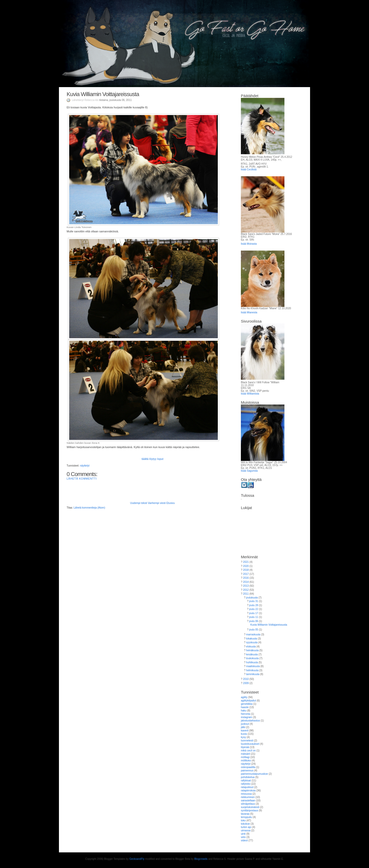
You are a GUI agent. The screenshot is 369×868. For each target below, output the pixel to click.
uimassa (246, 830)
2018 (246, 570)
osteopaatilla (248, 767)
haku (244, 711)
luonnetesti (247, 741)
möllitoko (246, 761)
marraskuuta (253, 634)
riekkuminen (248, 797)
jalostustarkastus (250, 721)
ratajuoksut (247, 787)
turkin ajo (246, 827)
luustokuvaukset (250, 744)
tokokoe (245, 824)
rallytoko (246, 784)
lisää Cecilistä (249, 169)
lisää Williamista (250, 394)
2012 (246, 590)
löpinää (245, 747)
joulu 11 (254, 617)
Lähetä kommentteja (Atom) (89, 508)
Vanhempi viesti (157, 503)
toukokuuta (252, 658)
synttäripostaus (249, 810)
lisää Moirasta (249, 244)
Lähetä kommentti (82, 479)
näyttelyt (85, 466)
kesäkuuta (252, 654)
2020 (246, 566)
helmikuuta (252, 670)
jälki (243, 727)
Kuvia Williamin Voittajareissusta (103, 94)
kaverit (245, 731)
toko (243, 820)
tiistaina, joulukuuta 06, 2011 (115, 100)
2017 (246, 574)
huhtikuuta (252, 662)
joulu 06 (254, 621)
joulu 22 (254, 609)
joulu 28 (254, 605)
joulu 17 (254, 613)
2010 (246, 679)
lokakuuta (252, 639)
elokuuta (251, 647)
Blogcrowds (201, 859)
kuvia (244, 734)
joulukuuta (252, 598)
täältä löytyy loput (153, 459)
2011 (246, 594)
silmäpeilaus (248, 804)
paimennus (247, 771)
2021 (246, 562)
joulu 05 (254, 630)
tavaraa (245, 814)
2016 (246, 578)
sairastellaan (248, 800)
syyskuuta (252, 642)
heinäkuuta (252, 650)
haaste (245, 707)
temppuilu (246, 817)
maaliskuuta (253, 666)
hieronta (245, 714)
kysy (243, 737)
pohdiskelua (248, 777)
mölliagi (245, 757)
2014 (246, 582)
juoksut (245, 724)
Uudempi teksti (139, 503)
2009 (246, 683)
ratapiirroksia (248, 790)
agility (244, 697)
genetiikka (247, 704)
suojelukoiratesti (250, 807)
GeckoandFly (137, 859)
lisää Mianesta (249, 312)
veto (243, 837)
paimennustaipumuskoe (254, 774)
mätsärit (245, 754)
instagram (247, 717)
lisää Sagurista (249, 471)
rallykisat (246, 781)
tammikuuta (253, 674)
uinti (243, 834)
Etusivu (171, 503)
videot (244, 840)
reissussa (246, 794)
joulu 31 (254, 601)
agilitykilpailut (248, 701)
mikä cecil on (248, 751)
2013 (246, 586)
